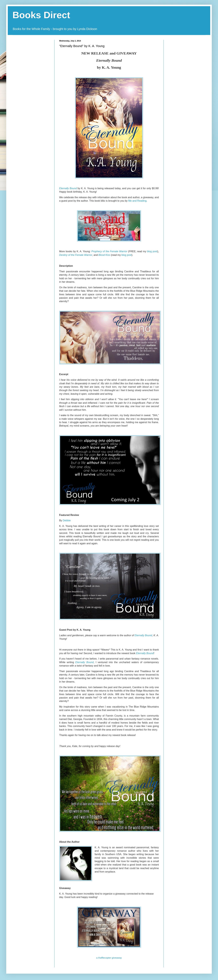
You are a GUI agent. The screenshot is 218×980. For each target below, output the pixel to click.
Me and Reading (137, 201)
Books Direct (41, 15)
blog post (127, 255)
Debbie (67, 520)
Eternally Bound (68, 188)
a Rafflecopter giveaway (109, 958)
